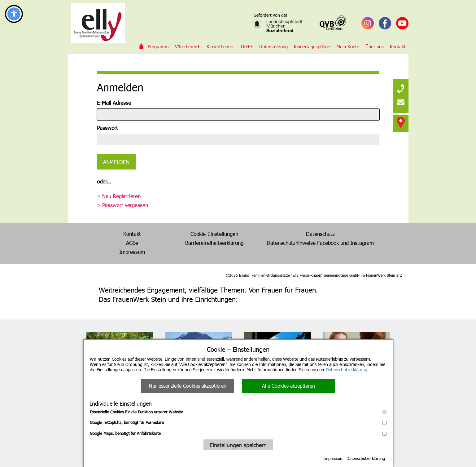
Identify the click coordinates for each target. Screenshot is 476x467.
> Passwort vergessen (122, 205)
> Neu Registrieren (119, 196)
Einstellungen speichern (238, 445)
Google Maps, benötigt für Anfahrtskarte (238, 433)
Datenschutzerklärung (347, 370)
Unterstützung (273, 46)
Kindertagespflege (312, 46)
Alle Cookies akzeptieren (288, 386)
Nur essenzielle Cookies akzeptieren (188, 386)
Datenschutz (320, 234)
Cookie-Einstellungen (214, 234)
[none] (401, 87)
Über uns (375, 46)
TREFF (247, 46)
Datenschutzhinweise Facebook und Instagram (320, 243)
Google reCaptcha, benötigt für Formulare (238, 422)
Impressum (333, 458)
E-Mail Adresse (114, 103)
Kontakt (398, 46)
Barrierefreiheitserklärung (214, 243)
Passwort (107, 128)
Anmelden (116, 162)
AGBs (132, 243)
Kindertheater (220, 46)
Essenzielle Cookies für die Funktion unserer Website (238, 412)
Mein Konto (348, 46)
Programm (158, 46)
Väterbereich (188, 46)
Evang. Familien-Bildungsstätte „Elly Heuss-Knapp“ (142, 46)
